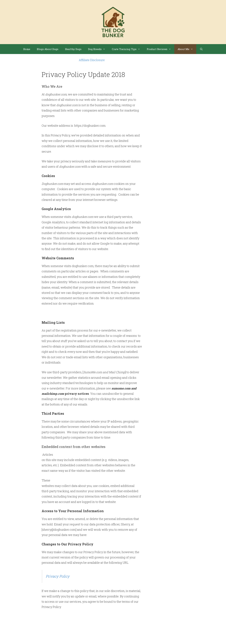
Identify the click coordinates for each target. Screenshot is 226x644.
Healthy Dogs (73, 49)
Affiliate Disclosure (92, 60)
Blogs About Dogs (48, 49)
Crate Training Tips (128, 49)
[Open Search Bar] (201, 49)
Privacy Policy (58, 576)
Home (27, 49)
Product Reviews (160, 49)
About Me (187, 49)
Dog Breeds (98, 49)
